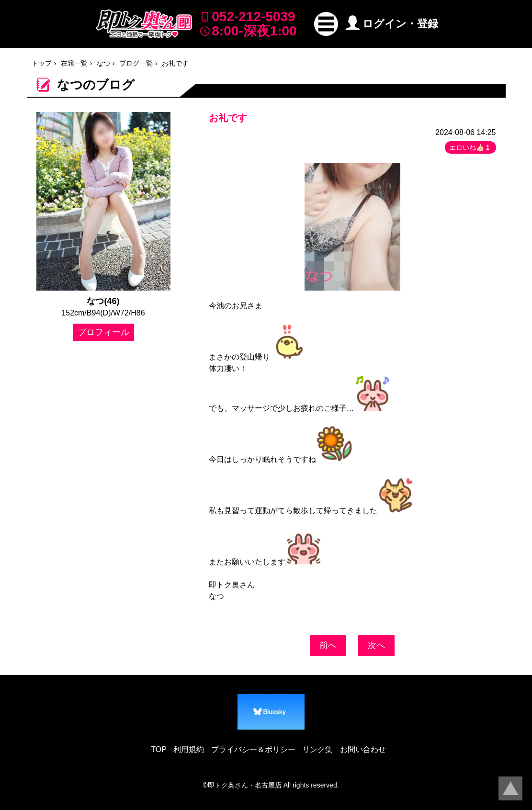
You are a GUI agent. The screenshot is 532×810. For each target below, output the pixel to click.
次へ (376, 645)
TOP (159, 749)
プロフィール (103, 332)
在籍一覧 (74, 63)
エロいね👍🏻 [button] (470, 147)
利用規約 (189, 749)
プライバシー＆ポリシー (253, 749)
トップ (42, 63)
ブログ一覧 (136, 63)
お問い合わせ (363, 749)
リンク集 (317, 749)
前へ (328, 645)
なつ (103, 63)
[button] (326, 24)
